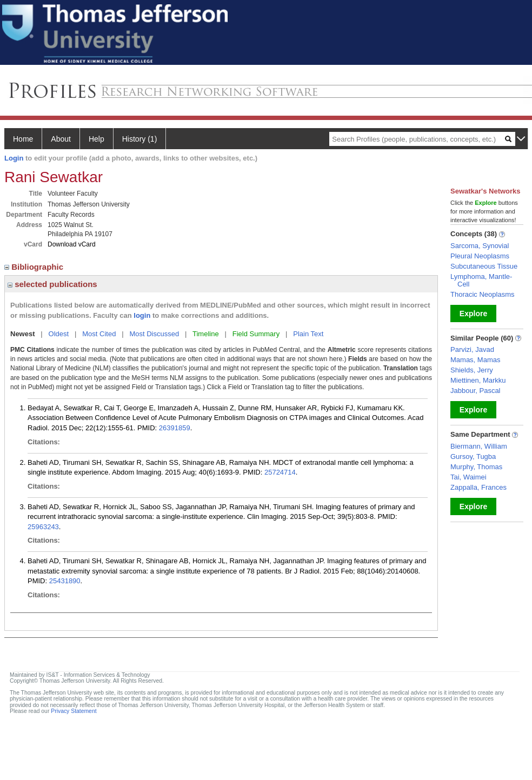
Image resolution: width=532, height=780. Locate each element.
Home (23, 139)
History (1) (140, 139)
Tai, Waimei (468, 477)
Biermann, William (479, 446)
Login (14, 158)
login (142, 315)
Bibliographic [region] (35, 267)
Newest (23, 334)
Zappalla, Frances (478, 487)
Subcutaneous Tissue (484, 266)
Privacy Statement (74, 711)
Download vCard (72, 244)
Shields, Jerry (472, 370)
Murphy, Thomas (476, 467)
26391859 (175, 428)
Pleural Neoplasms (480, 256)
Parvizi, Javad (472, 349)
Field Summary (256, 334)
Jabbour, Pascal (476, 391)
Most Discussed (154, 334)
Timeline (206, 334)
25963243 (43, 527)
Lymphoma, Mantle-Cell (481, 280)
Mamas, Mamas (475, 360)
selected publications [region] (52, 284)
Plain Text (308, 334)
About (61, 139)
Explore (473, 314)
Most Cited (99, 334)
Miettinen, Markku (478, 380)
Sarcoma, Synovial (480, 246)
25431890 (65, 581)
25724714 (280, 472)
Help (97, 139)
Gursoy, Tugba (473, 456)
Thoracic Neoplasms (483, 294)
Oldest (59, 334)
